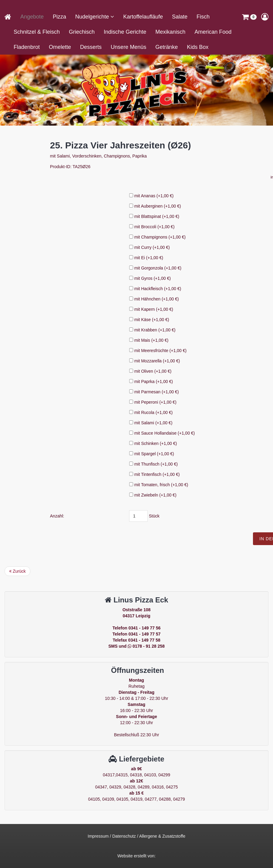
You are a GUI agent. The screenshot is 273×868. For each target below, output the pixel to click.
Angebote (32, 17)
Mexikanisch (170, 32)
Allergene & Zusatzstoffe (162, 836)
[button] (249, 17)
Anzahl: (128, 516)
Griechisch (82, 32)
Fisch (203, 17)
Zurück (17, 571)
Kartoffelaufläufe (143, 17)
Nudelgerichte (93, 17)
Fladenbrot (27, 47)
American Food (213, 32)
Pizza (59, 17)
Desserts (91, 47)
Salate (180, 17)
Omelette (60, 47)
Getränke (167, 47)
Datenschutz (124, 836)
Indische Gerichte (125, 32)
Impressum (98, 836)
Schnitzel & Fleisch (37, 32)
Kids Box (198, 47)
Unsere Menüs (128, 47)
